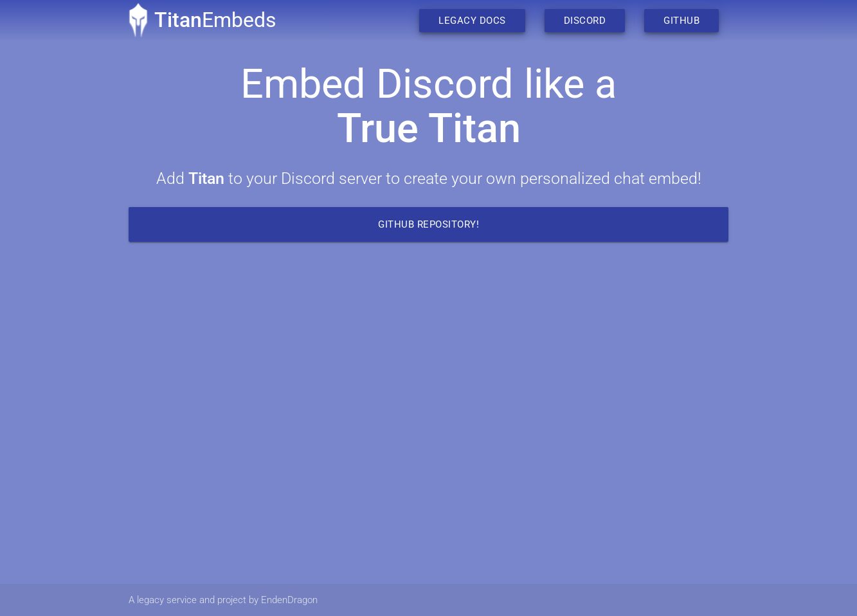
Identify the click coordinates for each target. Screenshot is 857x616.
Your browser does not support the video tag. (428, 421)
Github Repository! (428, 224)
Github (681, 21)
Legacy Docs (472, 21)
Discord (585, 21)
